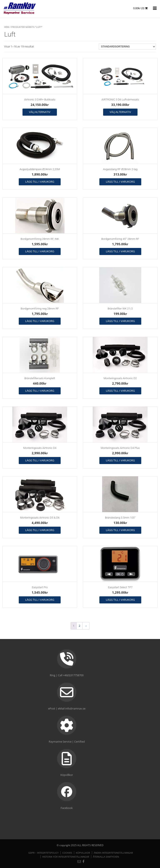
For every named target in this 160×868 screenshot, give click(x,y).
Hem (7, 27)
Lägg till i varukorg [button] (40, 182)
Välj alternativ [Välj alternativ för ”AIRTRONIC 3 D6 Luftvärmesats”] (120, 112)
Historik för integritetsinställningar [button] (66, 857)
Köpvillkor (83, 853)
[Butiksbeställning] (127, 47)
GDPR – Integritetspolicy (43, 853)
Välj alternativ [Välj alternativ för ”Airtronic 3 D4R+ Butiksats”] (40, 112)
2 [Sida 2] (79, 626)
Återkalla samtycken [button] (106, 857)
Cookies (67, 853)
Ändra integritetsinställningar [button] (113, 853)
